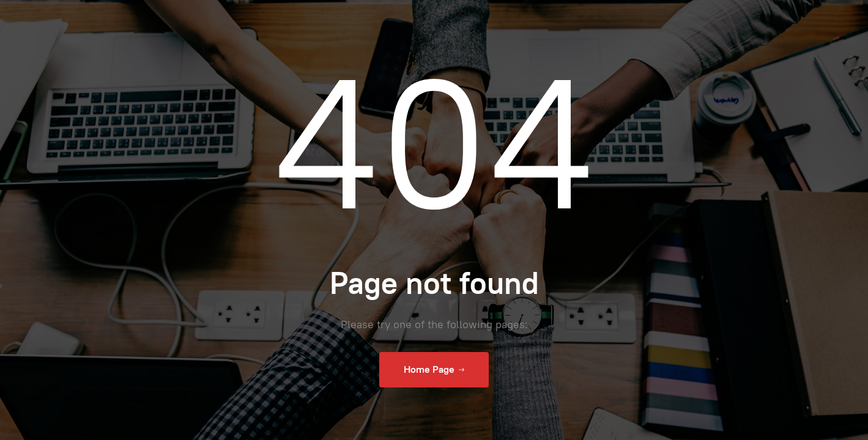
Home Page (434, 370)
